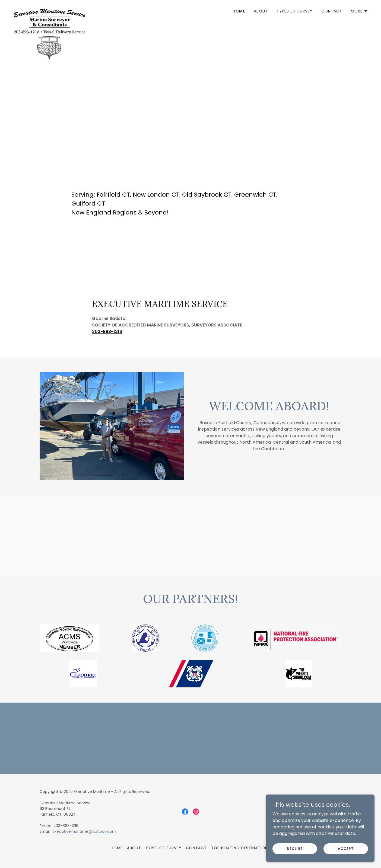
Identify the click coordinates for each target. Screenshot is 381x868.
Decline (295, 856)
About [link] (261, 11)
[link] (50, 9)
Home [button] (117, 848)
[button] (359, 11)
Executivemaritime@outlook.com (84, 831)
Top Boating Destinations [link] (241, 848)
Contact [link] (332, 11)
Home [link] (239, 11)
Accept (346, 856)
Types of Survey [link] (295, 11)
